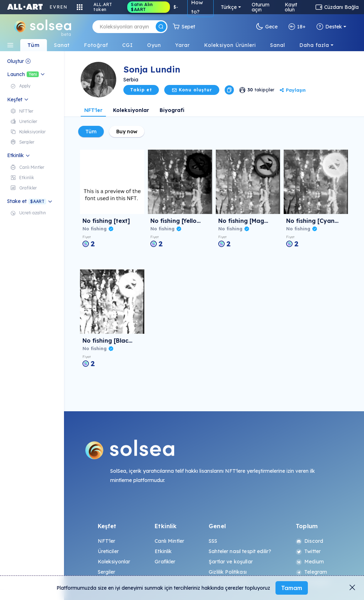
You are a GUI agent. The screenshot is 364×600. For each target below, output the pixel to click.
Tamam (292, 588)
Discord (309, 541)
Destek (329, 27)
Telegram (311, 572)
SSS (213, 541)
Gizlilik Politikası (228, 572)
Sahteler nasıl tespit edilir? (240, 551)
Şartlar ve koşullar (231, 562)
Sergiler (107, 572)
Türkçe (229, 7)
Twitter (308, 551)
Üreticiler (108, 551)
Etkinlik (163, 551)
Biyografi (172, 110)
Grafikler (165, 562)
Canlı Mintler (169, 541)
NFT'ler (93, 110)
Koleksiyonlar (131, 110)
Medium (310, 562)
